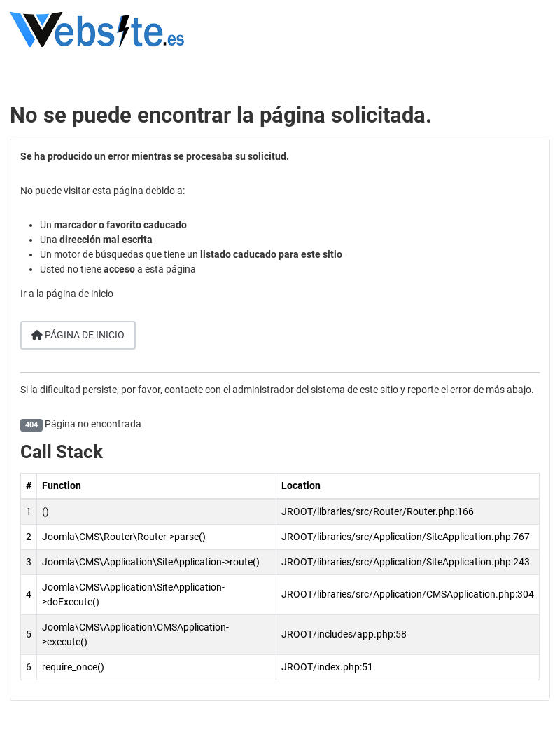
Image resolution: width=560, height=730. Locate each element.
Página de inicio (78, 335)
